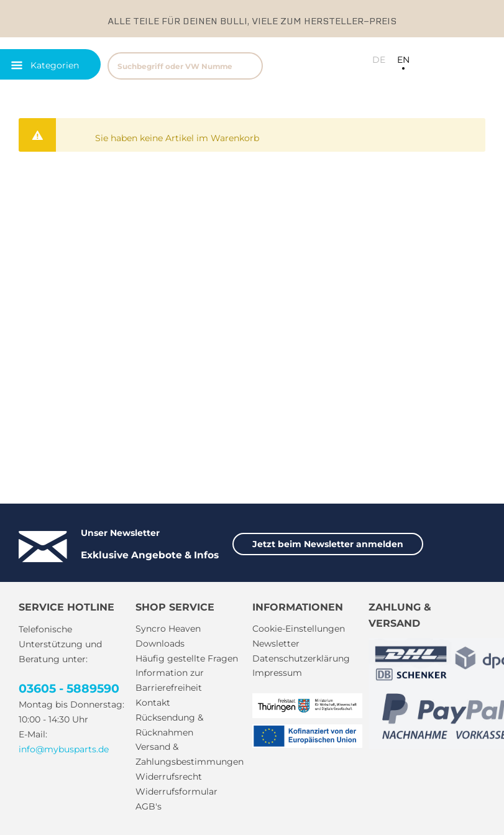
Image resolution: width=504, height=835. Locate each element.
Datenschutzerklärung (301, 658)
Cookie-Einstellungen (299, 629)
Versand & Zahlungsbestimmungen (190, 754)
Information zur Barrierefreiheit (170, 680)
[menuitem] (201, 64)
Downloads (160, 644)
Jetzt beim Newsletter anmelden (328, 544)
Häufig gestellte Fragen (187, 658)
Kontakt (153, 703)
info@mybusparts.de (64, 749)
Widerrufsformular (176, 791)
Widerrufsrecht (169, 777)
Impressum (277, 673)
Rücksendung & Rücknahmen (169, 725)
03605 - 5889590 (69, 689)
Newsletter (276, 644)
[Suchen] (248, 66)
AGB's (149, 806)
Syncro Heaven (168, 629)
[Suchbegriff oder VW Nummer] (185, 66)
